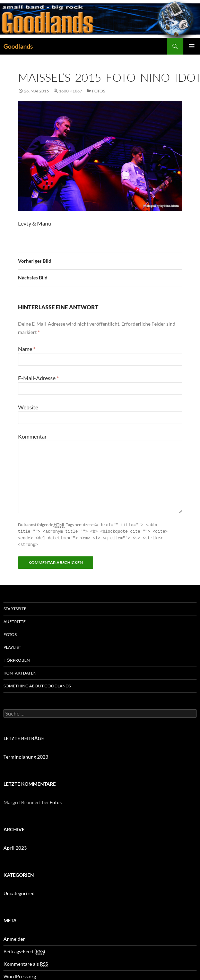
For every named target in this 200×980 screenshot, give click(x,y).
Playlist (12, 646)
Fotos (98, 91)
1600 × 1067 (71, 91)
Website (28, 407)
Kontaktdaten (20, 672)
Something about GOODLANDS (37, 684)
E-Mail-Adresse (38, 378)
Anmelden (15, 937)
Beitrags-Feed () (24, 950)
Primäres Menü (192, 46)
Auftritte (15, 620)
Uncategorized (19, 892)
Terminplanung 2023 (26, 755)
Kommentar (32, 436)
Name (27, 349)
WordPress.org (20, 975)
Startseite (15, 607)
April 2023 (15, 846)
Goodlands (18, 46)
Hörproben (17, 659)
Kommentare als (26, 963)
